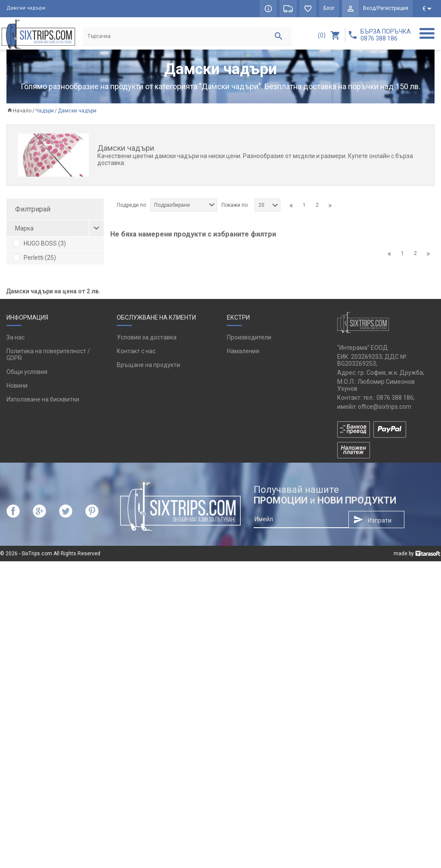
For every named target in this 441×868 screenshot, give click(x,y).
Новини (17, 692)
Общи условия (27, 678)
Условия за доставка (147, 644)
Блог (329, 9)
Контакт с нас (136, 658)
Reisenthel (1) (37, 272)
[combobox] (184, 205)
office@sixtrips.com (385, 713)
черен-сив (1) (37, 364)
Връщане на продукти (148, 672)
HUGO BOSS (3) (39, 244)
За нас (16, 644)
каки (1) (29, 307)
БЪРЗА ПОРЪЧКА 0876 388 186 (386, 35)
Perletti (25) (34, 258)
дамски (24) (35, 417)
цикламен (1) (37, 378)
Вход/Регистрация (385, 9)
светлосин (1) (37, 349)
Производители (249, 644)
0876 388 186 (395, 704)
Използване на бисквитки (43, 706)
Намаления (243, 658)
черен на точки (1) (44, 321)
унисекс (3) (34, 402)
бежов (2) (32, 335)
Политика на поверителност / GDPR (48, 661)
